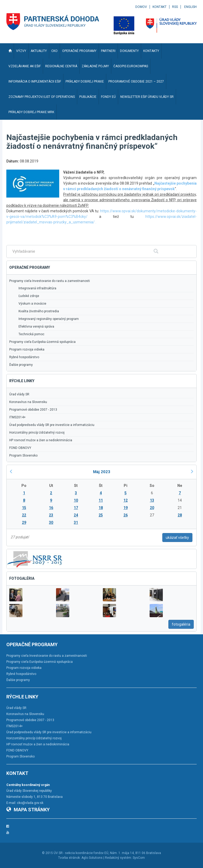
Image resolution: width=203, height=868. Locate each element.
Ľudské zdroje (29, 296)
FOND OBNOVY (20, 448)
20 (152, 508)
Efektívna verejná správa (36, 327)
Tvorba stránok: (69, 858)
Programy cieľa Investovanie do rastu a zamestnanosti (50, 281)
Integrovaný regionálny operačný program (49, 319)
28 (180, 515)
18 (101, 508)
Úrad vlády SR (19, 394)
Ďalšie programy (21, 365)
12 (126, 500)
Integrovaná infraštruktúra (37, 288)
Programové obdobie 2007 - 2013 (33, 410)
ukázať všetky (177, 538)
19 (126, 508)
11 (101, 500)
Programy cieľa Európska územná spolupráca (42, 342)
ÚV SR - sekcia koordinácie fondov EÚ (81, 853)
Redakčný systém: (118, 858)
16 (51, 508)
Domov (141, 7)
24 (76, 515)
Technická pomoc (31, 334)
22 (24, 515)
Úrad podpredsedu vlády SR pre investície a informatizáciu (52, 425)
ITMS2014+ (17, 417)
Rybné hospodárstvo (24, 357)
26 (126, 515)
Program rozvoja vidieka (27, 349)
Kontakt (160, 7)
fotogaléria (181, 624)
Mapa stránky (28, 810)
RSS (175, 7)
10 (76, 500)
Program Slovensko (23, 455)
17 (76, 508)
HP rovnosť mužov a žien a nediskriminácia (41, 440)
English (190, 7)
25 (101, 515)
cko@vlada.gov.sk (30, 803)
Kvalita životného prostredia (39, 311)
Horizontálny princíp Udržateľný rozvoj (37, 433)
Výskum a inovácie (32, 304)
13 (152, 500)
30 (51, 522)
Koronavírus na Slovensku (28, 402)
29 (24, 522)
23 (51, 515)
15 (24, 508)
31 (76, 522)
